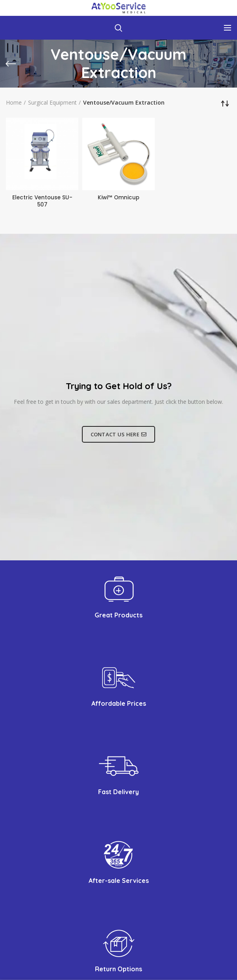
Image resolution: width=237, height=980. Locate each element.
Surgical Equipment (52, 102)
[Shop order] (225, 103)
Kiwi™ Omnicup (119, 198)
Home (14, 102)
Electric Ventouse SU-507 (42, 201)
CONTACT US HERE (119, 435)
